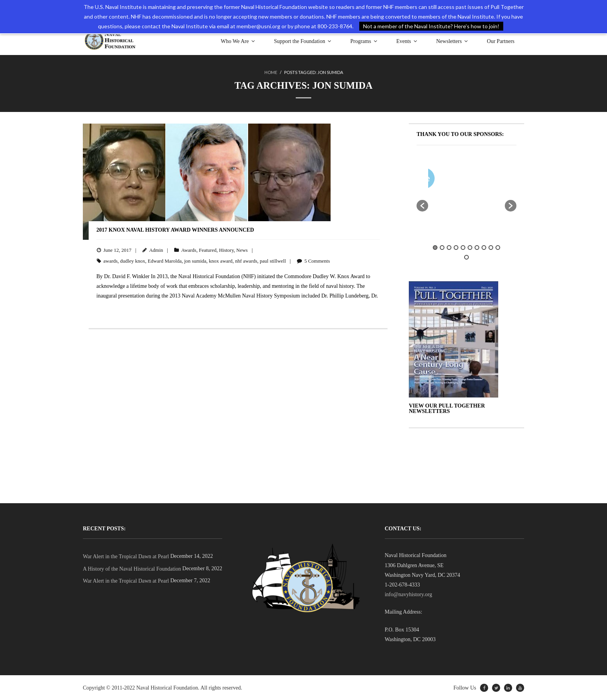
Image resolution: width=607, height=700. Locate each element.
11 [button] (466, 257)
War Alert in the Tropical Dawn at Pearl (126, 556)
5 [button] (463, 247)
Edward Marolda (165, 261)
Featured (208, 250)
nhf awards (246, 261)
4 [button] (456, 247)
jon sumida (195, 261)
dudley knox (133, 261)
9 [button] (491, 247)
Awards (189, 250)
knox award (221, 261)
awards (111, 261)
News (242, 250)
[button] (422, 205)
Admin (156, 250)
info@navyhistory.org (409, 594)
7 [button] (477, 247)
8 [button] (484, 247)
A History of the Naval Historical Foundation (132, 568)
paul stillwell (273, 261)
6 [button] (470, 247)
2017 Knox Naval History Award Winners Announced (175, 230)
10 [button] (498, 247)
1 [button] (435, 247)
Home (271, 72)
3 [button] (449, 247)
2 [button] (442, 247)
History (226, 250)
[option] (489, 180)
